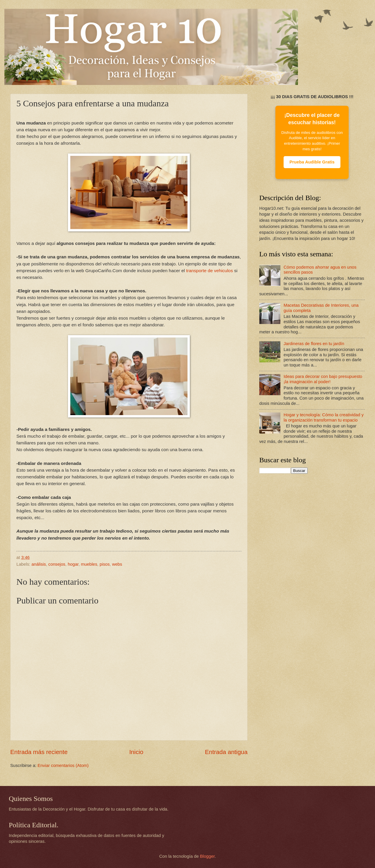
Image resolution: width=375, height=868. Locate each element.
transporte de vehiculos (209, 271)
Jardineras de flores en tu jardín (314, 344)
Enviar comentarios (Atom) (63, 765)
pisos (105, 564)
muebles (89, 564)
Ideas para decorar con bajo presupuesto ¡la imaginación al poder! (323, 379)
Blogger (207, 856)
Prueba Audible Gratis (312, 162)
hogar (73, 564)
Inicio (136, 752)
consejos (57, 564)
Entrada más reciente (39, 752)
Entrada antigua (226, 752)
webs (117, 564)
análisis (39, 564)
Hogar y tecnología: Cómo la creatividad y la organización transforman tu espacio (324, 417)
